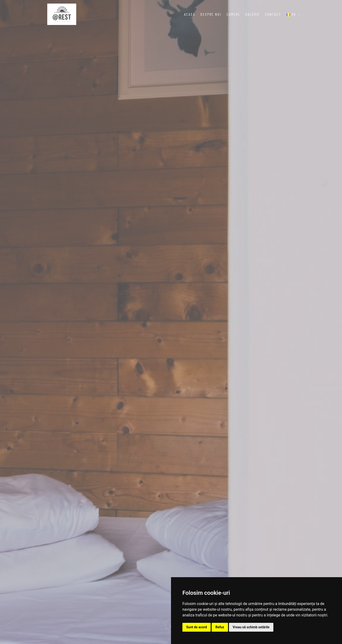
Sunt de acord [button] (197, 627)
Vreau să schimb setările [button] (251, 627)
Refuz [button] (220, 627)
